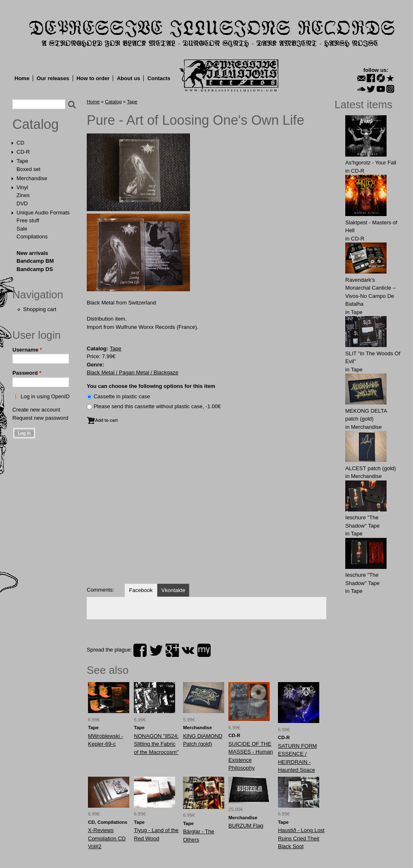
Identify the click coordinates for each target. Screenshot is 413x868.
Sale (22, 229)
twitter (156, 650)
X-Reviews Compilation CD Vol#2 (107, 838)
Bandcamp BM (35, 261)
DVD (22, 203)
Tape (22, 161)
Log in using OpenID (45, 396)
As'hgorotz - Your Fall (371, 163)
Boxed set (28, 169)
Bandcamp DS (35, 269)
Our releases (53, 78)
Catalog (36, 124)
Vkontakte (173, 590)
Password (27, 373)
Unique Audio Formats (43, 213)
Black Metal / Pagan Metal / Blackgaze (133, 372)
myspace (204, 650)
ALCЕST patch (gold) (371, 468)
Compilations (32, 237)
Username (27, 350)
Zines (23, 195)
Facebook (141, 590)
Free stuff (28, 220)
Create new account (36, 410)
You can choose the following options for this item (151, 386)
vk (188, 650)
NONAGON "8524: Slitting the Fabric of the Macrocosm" (156, 744)
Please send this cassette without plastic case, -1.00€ (157, 406)
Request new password (40, 418)
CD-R (23, 152)
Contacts (159, 78)
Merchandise (32, 178)
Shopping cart (40, 309)
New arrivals (32, 253)
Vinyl (22, 187)
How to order (93, 78)
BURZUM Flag (246, 826)
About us (128, 78)
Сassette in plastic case (122, 396)
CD (20, 143)
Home (22, 78)
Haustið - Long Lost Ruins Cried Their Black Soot (301, 838)
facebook (140, 650)
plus (172, 650)
